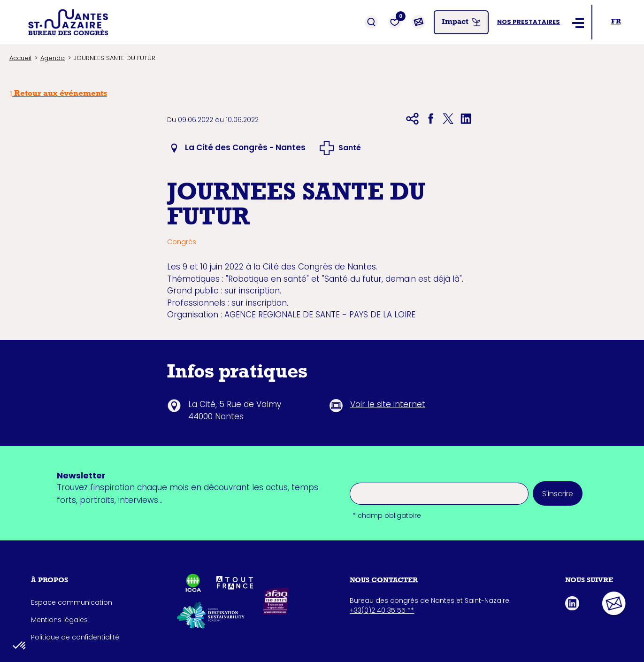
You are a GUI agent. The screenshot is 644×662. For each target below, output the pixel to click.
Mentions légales (59, 620)
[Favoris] (395, 22)
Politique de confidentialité (75, 637)
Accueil (20, 58)
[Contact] (418, 22)
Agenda (53, 58)
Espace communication (72, 602)
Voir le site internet (388, 404)
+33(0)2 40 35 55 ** (382, 610)
